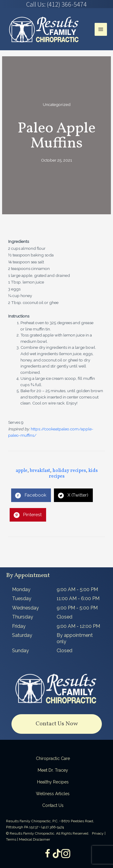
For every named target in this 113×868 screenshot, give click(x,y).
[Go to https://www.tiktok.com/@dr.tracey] (57, 854)
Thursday (23, 617)
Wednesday (25, 608)
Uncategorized (57, 104)
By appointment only (75, 638)
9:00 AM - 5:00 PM (77, 589)
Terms (11, 839)
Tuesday (22, 598)
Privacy (98, 833)
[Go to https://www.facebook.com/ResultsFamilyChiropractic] (48, 854)
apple (22, 471)
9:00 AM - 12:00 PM (78, 626)
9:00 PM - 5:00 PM (77, 608)
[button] (57, 724)
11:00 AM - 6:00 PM (78, 598)
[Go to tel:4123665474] (56, 4)
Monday (21, 589)
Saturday (22, 635)
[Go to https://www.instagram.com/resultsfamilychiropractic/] (66, 854)
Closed (64, 617)
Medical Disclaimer (35, 839)
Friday (19, 626)
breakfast (40, 471)
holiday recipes (69, 471)
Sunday (20, 651)
